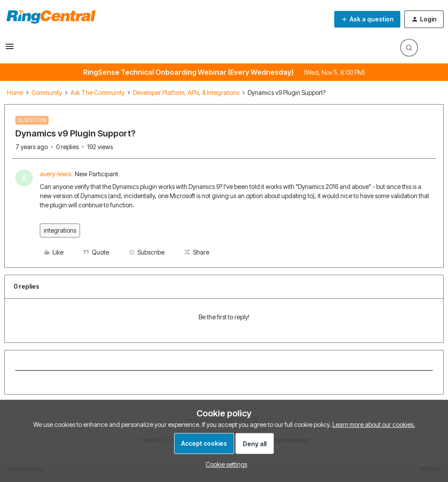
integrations (60, 230)
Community (47, 93)
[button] (10, 49)
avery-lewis (56, 174)
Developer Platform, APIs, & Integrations (186, 93)
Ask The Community (98, 93)
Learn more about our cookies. (374, 424)
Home (15, 93)
